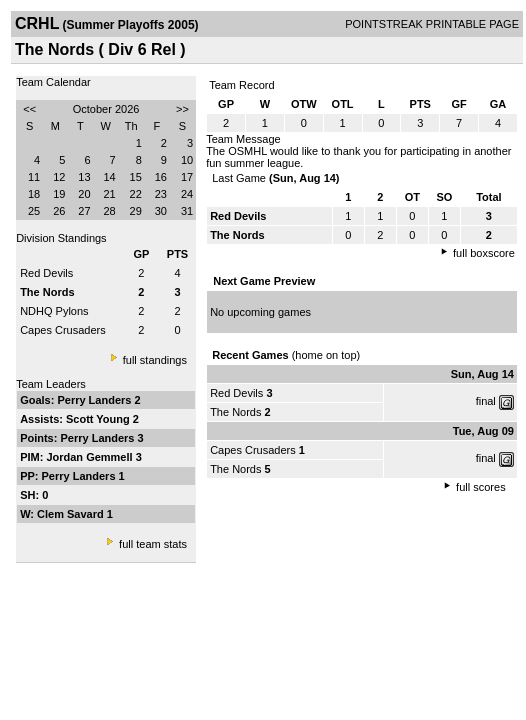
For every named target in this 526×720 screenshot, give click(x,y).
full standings (155, 360)
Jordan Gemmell (90, 457)
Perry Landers (95, 400)
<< (29, 109)
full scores (481, 487)
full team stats (153, 544)
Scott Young (99, 419)
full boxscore (484, 253)
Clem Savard (72, 514)
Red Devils (46, 273)
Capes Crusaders (63, 330)
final (486, 401)
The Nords (235, 412)
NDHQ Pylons (54, 311)
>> (182, 109)
